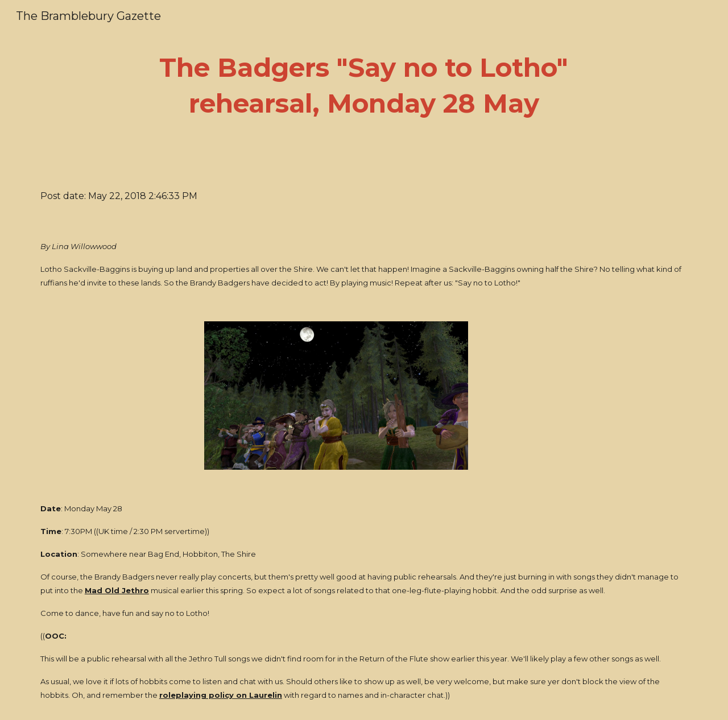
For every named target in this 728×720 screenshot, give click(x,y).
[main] (364, 86)
